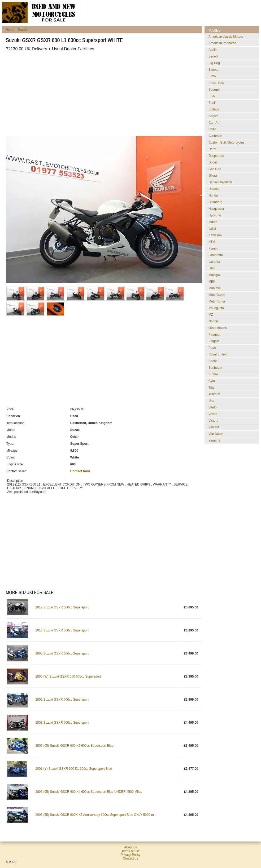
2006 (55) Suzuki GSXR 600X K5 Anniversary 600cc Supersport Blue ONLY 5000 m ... (96, 815)
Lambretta (216, 255)
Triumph (214, 394)
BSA (212, 96)
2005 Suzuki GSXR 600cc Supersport (62, 653)
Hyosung (215, 215)
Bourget (214, 90)
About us (130, 847)
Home (10, 30)
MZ (211, 315)
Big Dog (214, 63)
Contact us (130, 858)
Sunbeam (215, 368)
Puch (212, 348)
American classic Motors (226, 37)
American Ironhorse (222, 43)
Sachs (213, 361)
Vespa (213, 414)
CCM (212, 129)
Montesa (215, 288)
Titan (212, 388)
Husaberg (215, 202)
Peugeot (214, 335)
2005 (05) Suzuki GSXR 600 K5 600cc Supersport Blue (74, 746)
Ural (211, 401)
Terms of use (131, 851)
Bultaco (214, 109)
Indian (213, 222)
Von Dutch (216, 434)
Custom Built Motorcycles (226, 143)
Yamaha (214, 440)
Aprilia (213, 50)
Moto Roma (217, 301)
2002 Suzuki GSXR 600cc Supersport (62, 700)
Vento (213, 407)
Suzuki (23, 30)
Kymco (213, 248)
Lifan (212, 268)
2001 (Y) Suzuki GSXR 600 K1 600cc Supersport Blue (74, 769)
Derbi (212, 149)
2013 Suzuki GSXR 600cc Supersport (62, 630)
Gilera (213, 176)
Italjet (212, 229)
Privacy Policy (131, 855)
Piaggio (214, 341)
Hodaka (214, 189)
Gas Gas (215, 169)
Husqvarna (216, 209)
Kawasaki (215, 235)
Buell (212, 103)
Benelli (213, 56)
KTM (212, 242)
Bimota (213, 70)
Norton (213, 321)
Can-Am (214, 123)
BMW (212, 76)
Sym (212, 381)
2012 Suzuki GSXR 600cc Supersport (62, 607)
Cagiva (213, 116)
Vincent (214, 427)
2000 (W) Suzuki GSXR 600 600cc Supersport (68, 676)
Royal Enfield (218, 354)
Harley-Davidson (220, 182)
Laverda (214, 262)
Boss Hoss (216, 83)
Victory (213, 421)
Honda (213, 195)
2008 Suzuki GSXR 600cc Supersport (62, 723)
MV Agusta (216, 308)
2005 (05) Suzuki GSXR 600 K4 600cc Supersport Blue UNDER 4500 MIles (89, 792)
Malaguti (214, 275)
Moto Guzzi (217, 295)
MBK (212, 282)
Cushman (215, 136)
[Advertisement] (97, 94)
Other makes (218, 328)
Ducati (213, 162)
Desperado (216, 156)
